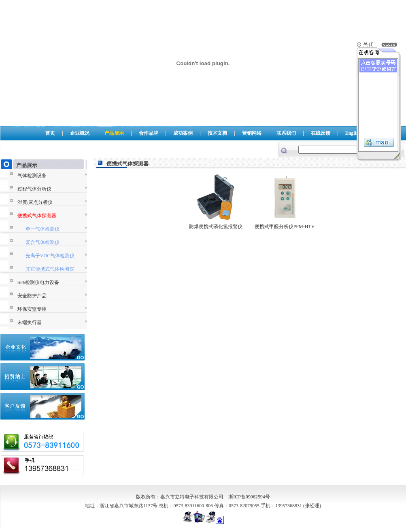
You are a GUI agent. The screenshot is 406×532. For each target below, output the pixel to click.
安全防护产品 (32, 296)
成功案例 (183, 133)
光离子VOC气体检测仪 (50, 256)
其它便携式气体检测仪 (50, 269)
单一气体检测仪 (43, 229)
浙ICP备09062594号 (249, 497)
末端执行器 (30, 322)
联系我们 (286, 133)
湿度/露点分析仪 (35, 202)
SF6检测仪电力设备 (38, 282)
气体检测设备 (32, 176)
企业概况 (80, 133)
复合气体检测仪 (43, 242)
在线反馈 (321, 133)
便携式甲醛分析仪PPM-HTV (285, 227)
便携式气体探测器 (37, 216)
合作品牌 (149, 133)
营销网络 (252, 133)
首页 (50, 133)
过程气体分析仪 (34, 189)
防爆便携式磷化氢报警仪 (216, 227)
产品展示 (114, 133)
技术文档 (217, 133)
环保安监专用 (32, 309)
